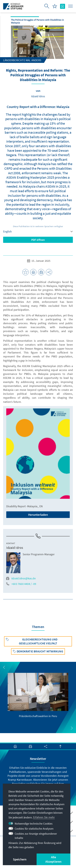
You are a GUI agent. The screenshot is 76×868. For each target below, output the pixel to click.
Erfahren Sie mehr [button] (44, 817)
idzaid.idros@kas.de (21, 578)
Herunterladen (38, 515)
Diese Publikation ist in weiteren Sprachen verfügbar (38, 226)
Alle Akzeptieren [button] (53, 859)
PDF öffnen (38, 240)
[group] (38, 696)
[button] (4, 667)
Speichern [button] (20, 859)
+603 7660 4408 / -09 (21, 584)
